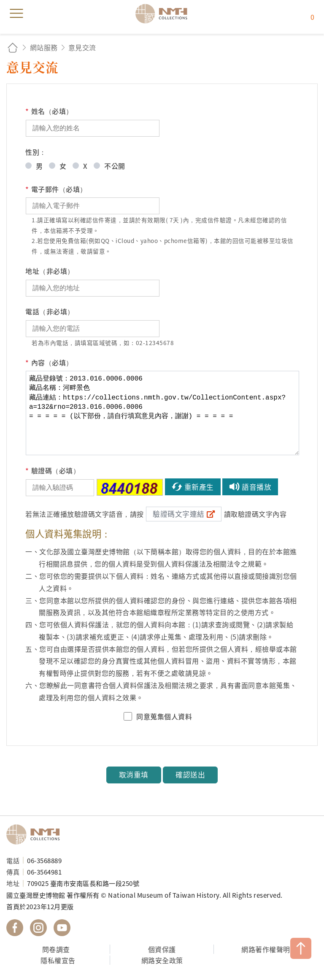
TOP (301, 948)
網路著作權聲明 (266, 949)
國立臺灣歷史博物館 (36, 834)
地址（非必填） (50, 271)
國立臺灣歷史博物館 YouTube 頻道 (62, 928)
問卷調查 (56, 949)
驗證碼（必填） (53, 471)
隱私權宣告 (58, 960)
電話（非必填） (50, 311)
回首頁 (13, 47)
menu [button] (16, 13)
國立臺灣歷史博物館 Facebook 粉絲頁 (15, 928)
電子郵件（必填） (56, 189)
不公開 (115, 166)
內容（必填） (49, 363)
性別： (36, 152)
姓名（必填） (49, 111)
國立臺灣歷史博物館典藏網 (164, 13)
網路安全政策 (162, 960)
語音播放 (256, 487)
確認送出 (190, 775)
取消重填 (134, 775)
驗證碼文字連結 (179, 514)
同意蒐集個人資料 (164, 716)
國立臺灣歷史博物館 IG (38, 928)
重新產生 (199, 487)
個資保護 (162, 949)
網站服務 (44, 47)
